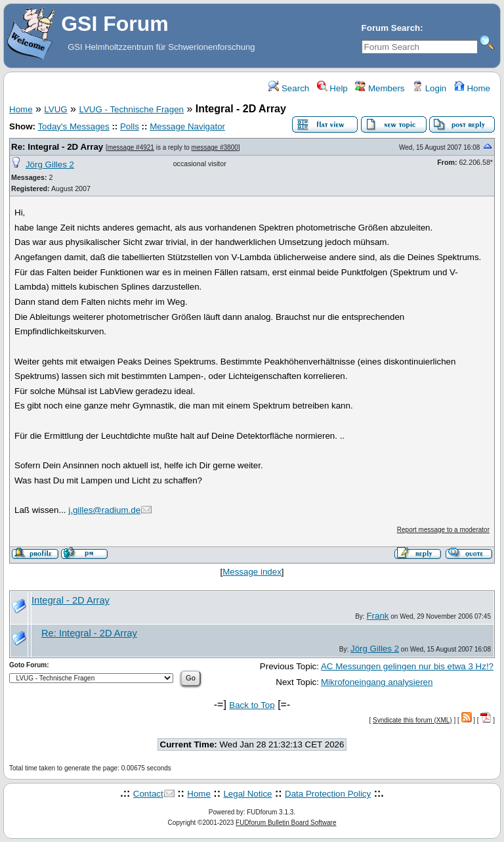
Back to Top (252, 705)
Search (289, 88)
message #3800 (215, 147)
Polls (130, 126)
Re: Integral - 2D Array (57, 147)
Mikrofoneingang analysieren (377, 682)
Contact (148, 794)
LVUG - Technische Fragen (131, 109)
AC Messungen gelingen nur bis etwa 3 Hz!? (407, 666)
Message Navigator (187, 126)
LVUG (55, 109)
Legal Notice (247, 794)
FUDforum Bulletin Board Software (286, 823)
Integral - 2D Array (71, 600)
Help (332, 88)
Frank (377, 616)
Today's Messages (73, 126)
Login (429, 88)
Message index (252, 572)
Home (472, 88)
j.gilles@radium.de (104, 510)
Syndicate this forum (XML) (412, 720)
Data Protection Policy (328, 794)
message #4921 (131, 147)
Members (380, 88)
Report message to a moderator (443, 530)
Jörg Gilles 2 (50, 165)
